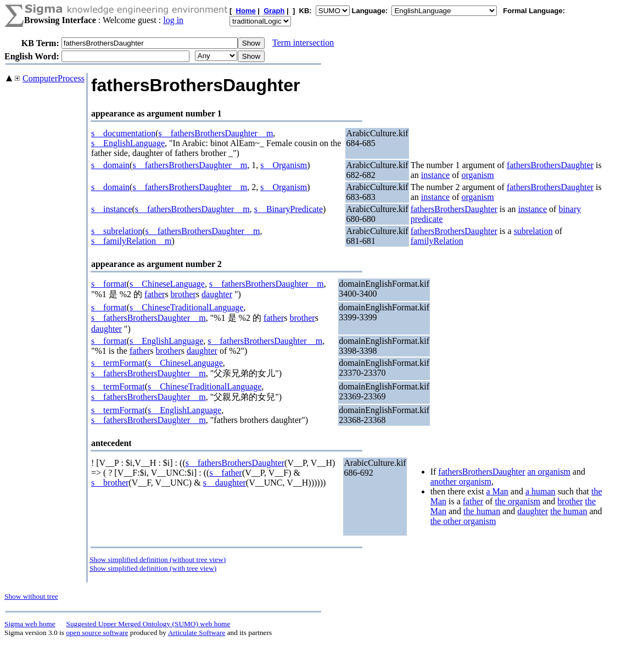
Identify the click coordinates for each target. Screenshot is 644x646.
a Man (497, 491)
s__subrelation (117, 231)
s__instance (112, 209)
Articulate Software (197, 633)
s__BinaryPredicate (289, 209)
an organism (549, 472)
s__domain (110, 165)
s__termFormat (118, 363)
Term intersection (303, 43)
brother (183, 294)
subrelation (533, 231)
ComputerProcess (54, 78)
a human (541, 491)
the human (482, 511)
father (155, 294)
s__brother (110, 483)
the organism (517, 501)
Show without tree (31, 596)
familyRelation (437, 241)
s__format (109, 284)
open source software (97, 633)
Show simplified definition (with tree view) (153, 568)
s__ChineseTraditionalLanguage (186, 307)
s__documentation (123, 133)
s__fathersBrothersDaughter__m (216, 133)
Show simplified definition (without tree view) (158, 559)
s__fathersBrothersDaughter (235, 463)
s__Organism (284, 165)
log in (173, 20)
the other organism (463, 521)
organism (478, 175)
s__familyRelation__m (131, 241)
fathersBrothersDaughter (550, 165)
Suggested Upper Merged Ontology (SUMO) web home (149, 624)
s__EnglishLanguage (128, 143)
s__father (226, 473)
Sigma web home (30, 624)
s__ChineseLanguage (167, 284)
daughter (217, 294)
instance (435, 175)
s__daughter (225, 483)
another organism (461, 481)
